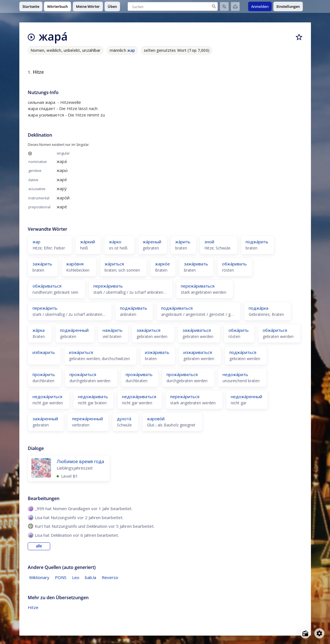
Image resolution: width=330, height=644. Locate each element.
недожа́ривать (93, 396)
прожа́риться (83, 374)
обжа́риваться (47, 286)
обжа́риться (275, 330)
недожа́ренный (246, 396)
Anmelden (260, 6)
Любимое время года (80, 461)
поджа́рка (259, 308)
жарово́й (156, 419)
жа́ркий (88, 242)
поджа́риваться (177, 308)
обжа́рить (239, 330)
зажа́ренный (45, 419)
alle (39, 546)
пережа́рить (45, 308)
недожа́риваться (139, 396)
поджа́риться (243, 352)
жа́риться (114, 264)
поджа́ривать (134, 308)
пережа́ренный (87, 419)
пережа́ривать (108, 286)
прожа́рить (44, 374)
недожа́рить (235, 374)
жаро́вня (75, 264)
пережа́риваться (198, 286)
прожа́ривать (139, 374)
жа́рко (115, 242)
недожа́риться (47, 396)
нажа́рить (113, 330)
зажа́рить (42, 264)
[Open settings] (319, 633)
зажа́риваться (197, 330)
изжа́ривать (157, 352)
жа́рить (183, 242)
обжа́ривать (234, 264)
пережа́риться (185, 396)
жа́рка (39, 330)
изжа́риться (81, 352)
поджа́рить (257, 242)
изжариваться (198, 352)
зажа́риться (148, 330)
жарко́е (162, 264)
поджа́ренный (74, 330)
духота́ (124, 419)
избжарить (44, 352)
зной (209, 242)
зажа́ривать (196, 264)
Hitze (33, 607)
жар (131, 50)
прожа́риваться (182, 374)
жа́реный (152, 242)
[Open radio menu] (305, 633)
